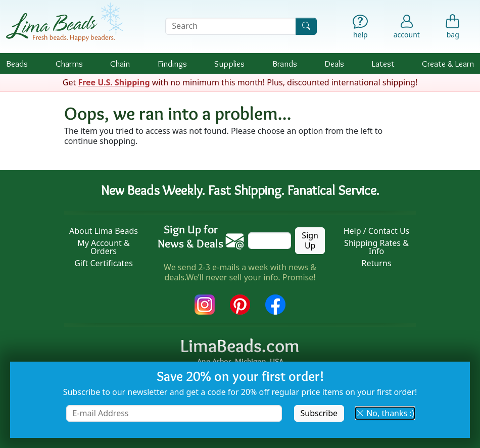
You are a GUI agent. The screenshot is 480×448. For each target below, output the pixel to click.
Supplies (229, 63)
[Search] (306, 26)
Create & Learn (448, 63)
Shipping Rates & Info (376, 247)
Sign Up (310, 240)
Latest (383, 63)
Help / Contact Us (377, 231)
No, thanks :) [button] (385, 413)
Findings (172, 63)
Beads (17, 63)
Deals (334, 63)
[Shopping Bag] (453, 29)
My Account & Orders (104, 247)
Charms (69, 63)
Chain (120, 63)
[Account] (407, 26)
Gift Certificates (104, 263)
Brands (285, 63)
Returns (377, 263)
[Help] (361, 29)
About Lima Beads (104, 231)
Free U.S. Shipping (114, 82)
